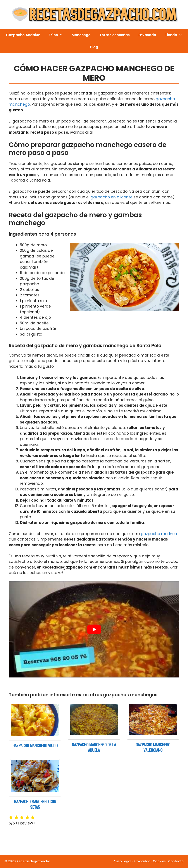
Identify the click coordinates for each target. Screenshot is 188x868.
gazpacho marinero (160, 534)
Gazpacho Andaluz (23, 35)
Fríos (58, 35)
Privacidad (142, 861)
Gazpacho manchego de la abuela (94, 747)
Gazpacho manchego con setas (35, 804)
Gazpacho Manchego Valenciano (153, 747)
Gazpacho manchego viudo (35, 745)
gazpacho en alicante (112, 197)
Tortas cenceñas (115, 35)
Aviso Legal (122, 861)
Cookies (159, 861)
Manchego (81, 35)
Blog (94, 47)
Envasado (147, 35)
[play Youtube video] (94, 629)
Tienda (176, 35)
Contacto (176, 861)
